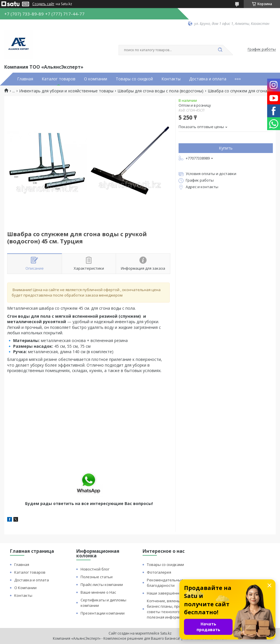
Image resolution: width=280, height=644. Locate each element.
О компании (96, 79)
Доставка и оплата (208, 79)
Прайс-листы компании (102, 585)
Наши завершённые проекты (174, 593)
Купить (226, 148)
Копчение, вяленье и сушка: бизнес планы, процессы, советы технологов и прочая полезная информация (173, 609)
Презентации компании (103, 613)
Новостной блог (95, 569)
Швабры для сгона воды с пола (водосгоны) (160, 91)
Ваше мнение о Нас (98, 592)
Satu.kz (166, 633)
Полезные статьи (97, 577)
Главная (25, 79)
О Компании (25, 588)
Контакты (171, 79)
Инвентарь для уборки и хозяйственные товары (66, 91)
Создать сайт (43, 4)
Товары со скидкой (134, 79)
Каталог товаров (59, 79)
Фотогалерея (159, 572)
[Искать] (220, 50)
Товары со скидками (165, 565)
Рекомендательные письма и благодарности (174, 583)
